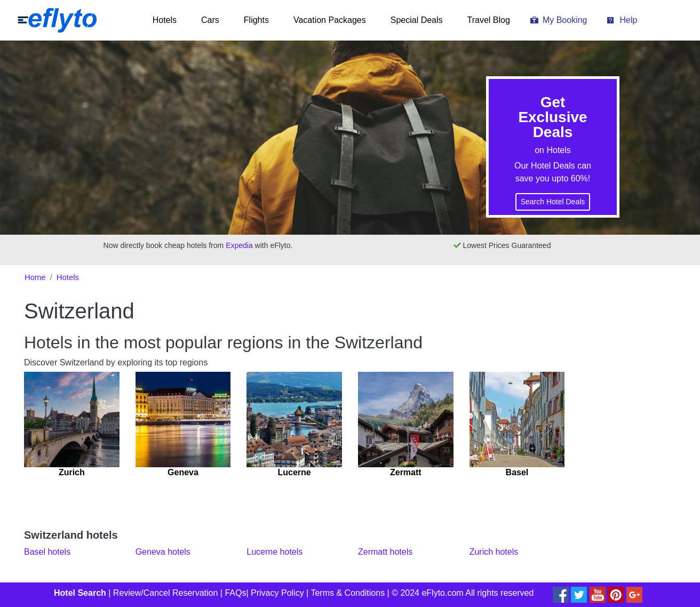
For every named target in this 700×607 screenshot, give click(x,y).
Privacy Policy (277, 593)
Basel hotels (47, 552)
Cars (210, 20)
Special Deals (417, 20)
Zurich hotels (494, 552)
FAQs (235, 593)
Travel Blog (489, 20)
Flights (256, 20)
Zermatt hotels (385, 552)
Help (628, 20)
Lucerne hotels (275, 552)
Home (35, 277)
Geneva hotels (163, 552)
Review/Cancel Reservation (166, 593)
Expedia (239, 245)
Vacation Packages (330, 20)
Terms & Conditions (348, 593)
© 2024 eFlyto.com (428, 593)
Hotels (165, 20)
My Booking (565, 20)
